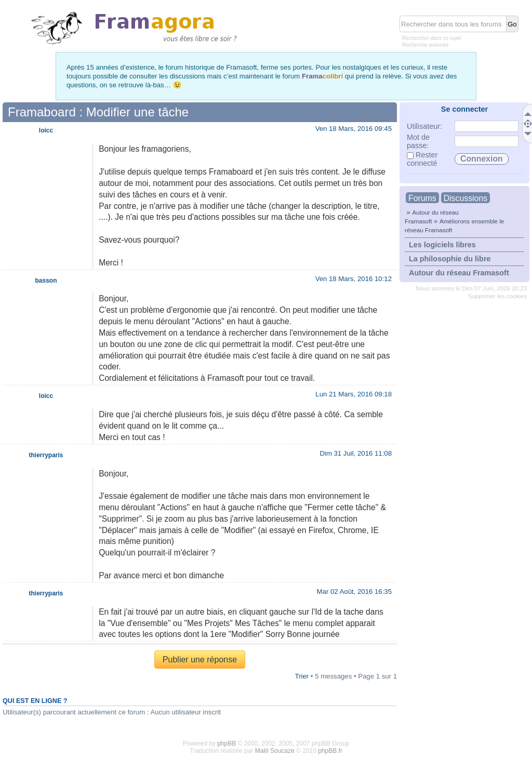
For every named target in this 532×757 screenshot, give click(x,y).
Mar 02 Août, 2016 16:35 (354, 592)
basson (46, 281)
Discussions (465, 198)
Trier (302, 676)
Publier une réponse (200, 660)
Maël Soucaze (275, 751)
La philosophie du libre (450, 259)
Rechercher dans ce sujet (431, 38)
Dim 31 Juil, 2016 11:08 (356, 453)
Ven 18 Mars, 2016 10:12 (354, 279)
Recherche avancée (425, 45)
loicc (46, 130)
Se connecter (464, 109)
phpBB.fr (330, 751)
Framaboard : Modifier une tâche (98, 112)
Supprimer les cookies (497, 296)
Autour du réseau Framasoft (459, 273)
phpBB (227, 743)
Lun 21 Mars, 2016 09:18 (354, 394)
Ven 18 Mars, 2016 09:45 (354, 129)
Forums (422, 198)
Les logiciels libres (442, 245)
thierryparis (46, 455)
